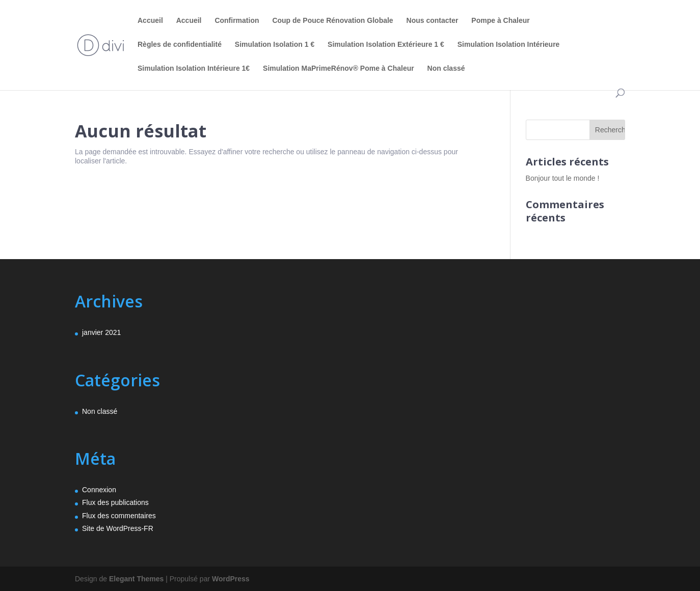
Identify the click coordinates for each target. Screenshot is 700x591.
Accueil (150, 21)
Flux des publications (115, 502)
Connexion (99, 490)
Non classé (446, 68)
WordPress (231, 579)
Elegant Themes (136, 579)
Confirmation (237, 21)
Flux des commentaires (119, 516)
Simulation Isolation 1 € (275, 45)
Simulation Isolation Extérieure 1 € (386, 45)
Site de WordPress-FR (118, 528)
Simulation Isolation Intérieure (509, 45)
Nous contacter (433, 21)
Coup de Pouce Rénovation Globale (332, 21)
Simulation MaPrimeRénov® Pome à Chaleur (339, 68)
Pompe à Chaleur (500, 21)
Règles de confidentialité (180, 45)
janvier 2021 (101, 332)
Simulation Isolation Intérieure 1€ (194, 68)
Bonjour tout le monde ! (563, 178)
